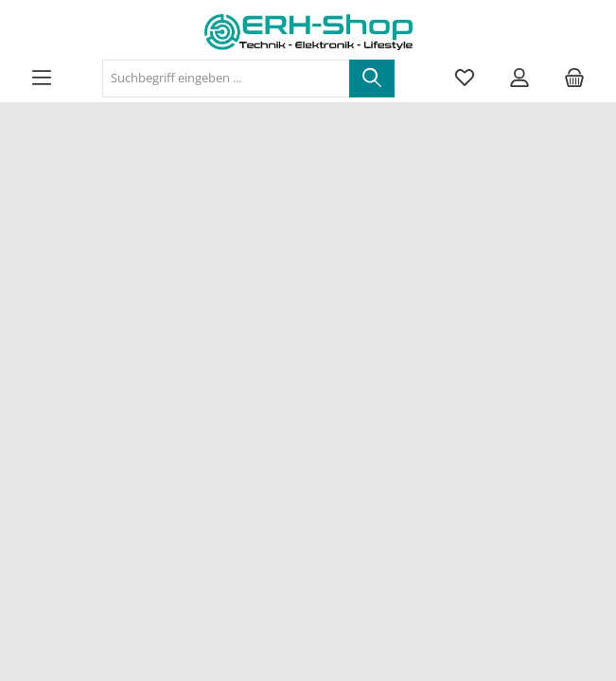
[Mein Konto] (519, 79)
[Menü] (42, 79)
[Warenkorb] (574, 79)
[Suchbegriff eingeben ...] (226, 79)
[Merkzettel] (465, 79)
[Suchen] (372, 79)
